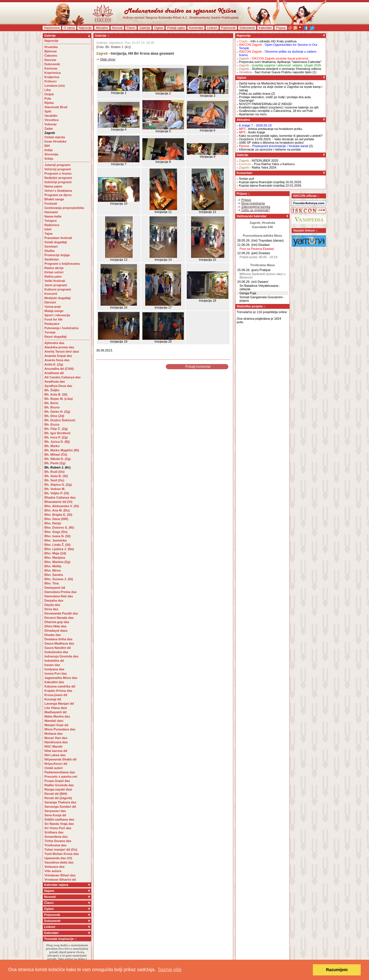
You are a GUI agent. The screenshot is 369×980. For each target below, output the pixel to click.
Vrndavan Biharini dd (60, 880)
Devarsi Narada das (59, 618)
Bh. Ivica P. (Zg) (56, 437)
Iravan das (52, 665)
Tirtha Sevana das (58, 841)
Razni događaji (56, 337)
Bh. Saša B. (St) (56, 476)
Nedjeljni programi (58, 178)
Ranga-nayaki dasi (58, 789)
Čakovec (51, 56)
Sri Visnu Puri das (58, 828)
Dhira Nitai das (55, 626)
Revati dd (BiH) (56, 794)
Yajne (49, 234)
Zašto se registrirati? (256, 210)
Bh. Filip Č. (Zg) (56, 429)
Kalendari (265, 28)
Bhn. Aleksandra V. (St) (62, 506)
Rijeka (49, 103)
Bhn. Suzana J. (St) (59, 579)
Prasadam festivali (58, 238)
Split (48, 111)
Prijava (281, 28)
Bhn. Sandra (54, 575)
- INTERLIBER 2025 (259, 161)
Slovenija (51, 154)
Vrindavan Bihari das (60, 875)
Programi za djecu (58, 195)
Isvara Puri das (56, 673)
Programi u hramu (58, 173)
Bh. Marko (52, 446)
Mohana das (54, 734)
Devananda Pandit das (61, 613)
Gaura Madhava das (59, 643)
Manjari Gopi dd (56, 725)
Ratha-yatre (53, 276)
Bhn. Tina (52, 583)
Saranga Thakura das (60, 802)
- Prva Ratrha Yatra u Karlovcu (267, 164)
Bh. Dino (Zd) (54, 416)
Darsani (50, 302)
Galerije (145, 28)
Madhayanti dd (55, 712)
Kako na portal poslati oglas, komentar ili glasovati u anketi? (281, 136)
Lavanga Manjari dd (59, 704)
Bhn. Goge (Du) (56, 532)
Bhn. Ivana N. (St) (57, 536)
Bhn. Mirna (53, 570)
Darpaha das (54, 600)
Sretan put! (247, 179)
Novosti (117, 28)
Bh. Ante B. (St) (56, 394)
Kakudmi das (54, 682)
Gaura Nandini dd (58, 648)
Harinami (51, 212)
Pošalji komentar (198, 367)
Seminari (51, 246)
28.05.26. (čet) (247, 240)
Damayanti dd (55, 588)
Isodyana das (54, 669)
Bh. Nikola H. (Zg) (58, 459)
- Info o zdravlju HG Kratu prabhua (268, 41)
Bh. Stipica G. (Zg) (58, 485)
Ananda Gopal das (58, 356)
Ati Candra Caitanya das (63, 377)
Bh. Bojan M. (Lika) (59, 399)
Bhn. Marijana (55, 558)
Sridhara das (54, 832)
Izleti (48, 229)
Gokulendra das (56, 652)
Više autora (53, 871)
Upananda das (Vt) (58, 858)
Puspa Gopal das (57, 781)
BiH (47, 146)
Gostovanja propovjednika (64, 208)
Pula (48, 98)
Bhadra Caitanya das (60, 497)
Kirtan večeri (54, 272)
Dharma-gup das (57, 622)
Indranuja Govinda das (61, 656)
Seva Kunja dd (55, 815)
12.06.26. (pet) (248, 253)
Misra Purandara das (60, 729)
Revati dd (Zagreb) (58, 798)
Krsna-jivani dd (56, 695)
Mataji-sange (54, 311)
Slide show (108, 59)
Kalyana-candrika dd (60, 686)
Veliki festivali (55, 281)
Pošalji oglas (176, 28)
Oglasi (159, 28)
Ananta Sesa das (57, 360)
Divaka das (53, 635)
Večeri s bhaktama (58, 191)
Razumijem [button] (337, 970)
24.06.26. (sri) (247, 282)
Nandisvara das (56, 742)
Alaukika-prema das (59, 347)
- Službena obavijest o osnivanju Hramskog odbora (280, 69)
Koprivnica (53, 73)
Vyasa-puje (53, 307)
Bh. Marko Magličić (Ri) (62, 450)
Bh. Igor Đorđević (58, 433)
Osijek (49, 94)
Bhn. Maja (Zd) (55, 553)
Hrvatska (51, 47)
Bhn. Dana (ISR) (56, 519)
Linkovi (212, 28)
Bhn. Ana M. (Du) (57, 510)
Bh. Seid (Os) (54, 480)
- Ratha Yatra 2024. (258, 167)
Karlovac (51, 68)
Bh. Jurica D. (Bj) (57, 442)
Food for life (54, 319)
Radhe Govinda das (59, 785)
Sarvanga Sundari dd (60, 807)
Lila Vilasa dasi (56, 708)
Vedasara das (54, 867)
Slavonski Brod (56, 107)
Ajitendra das (54, 343)
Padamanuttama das (60, 772)
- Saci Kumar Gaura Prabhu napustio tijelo (275, 72)
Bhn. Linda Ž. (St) (57, 545)
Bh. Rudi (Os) (54, 472)
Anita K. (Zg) (54, 364)
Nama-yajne (53, 186)
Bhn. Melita (53, 566)
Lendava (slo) (55, 86)
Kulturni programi (58, 289)
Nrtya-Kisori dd (56, 764)
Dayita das (52, 605)
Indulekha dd (54, 661)
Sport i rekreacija (57, 315)
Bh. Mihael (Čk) (56, 455)
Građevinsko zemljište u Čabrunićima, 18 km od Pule (276, 111)
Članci (131, 28)
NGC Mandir (54, 746)
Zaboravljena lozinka (256, 207)
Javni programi (56, 285)
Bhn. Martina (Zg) (57, 562)
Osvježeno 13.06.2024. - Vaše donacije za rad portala (276, 139)
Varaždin (51, 116)
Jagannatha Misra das (61, 678)
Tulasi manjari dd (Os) (61, 849)
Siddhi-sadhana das (59, 819)
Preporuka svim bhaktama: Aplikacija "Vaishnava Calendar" (280, 62)
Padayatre (52, 324)
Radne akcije (54, 268)
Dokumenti (247, 28)
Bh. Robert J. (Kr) (57, 467)
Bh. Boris (51, 403)
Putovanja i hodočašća (61, 328)
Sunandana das (56, 837)
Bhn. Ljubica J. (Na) (59, 549)
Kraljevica (52, 77)
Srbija (49, 159)
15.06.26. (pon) (248, 270)
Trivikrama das (55, 845)
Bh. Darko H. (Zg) (57, 412)
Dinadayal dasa (56, 631)
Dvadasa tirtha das (58, 639)
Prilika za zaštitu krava (255, 94)
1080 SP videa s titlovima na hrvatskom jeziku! (271, 143)
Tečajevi (51, 221)
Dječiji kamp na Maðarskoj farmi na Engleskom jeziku (276, 83)
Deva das (51, 609)
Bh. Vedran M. (55, 489)
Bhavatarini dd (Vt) (58, 502)
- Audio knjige (252, 132)
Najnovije (85, 28)
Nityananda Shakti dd (60, 759)
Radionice (52, 225)
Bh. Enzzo (52, 424)
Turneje (50, 332)
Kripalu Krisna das (58, 691)
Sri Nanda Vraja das (59, 824)
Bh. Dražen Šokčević (60, 420)
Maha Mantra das (57, 716)
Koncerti (51, 294)
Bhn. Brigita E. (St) (58, 515)
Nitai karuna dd (56, 751)
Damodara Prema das (61, 592)
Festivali (51, 203)
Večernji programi (58, 169)
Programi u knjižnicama (62, 264)
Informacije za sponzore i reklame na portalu (270, 149)
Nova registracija (253, 203)
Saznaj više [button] (170, 970)
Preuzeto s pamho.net (61, 777)
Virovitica (51, 120)
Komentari (196, 28)
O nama (69, 28)
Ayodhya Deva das (58, 386)
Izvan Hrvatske (55, 141)
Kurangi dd (53, 699)
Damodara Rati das (59, 596)
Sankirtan (52, 259)
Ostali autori (54, 768)
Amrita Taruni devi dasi (62, 351)
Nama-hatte (53, 216)
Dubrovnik (52, 64)
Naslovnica (52, 28)
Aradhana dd (54, 373)
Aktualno (102, 28)
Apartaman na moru (253, 114)
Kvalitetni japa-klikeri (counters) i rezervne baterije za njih (279, 107)
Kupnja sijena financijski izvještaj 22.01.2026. (270, 185)
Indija (49, 150)
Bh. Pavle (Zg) (55, 463)
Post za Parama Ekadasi (257, 249)
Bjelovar (51, 51)
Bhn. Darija (53, 523)
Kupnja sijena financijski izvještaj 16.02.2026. (270, 182)
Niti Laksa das (55, 755)
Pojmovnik (228, 28)
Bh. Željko (52, 390)
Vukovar (51, 124)
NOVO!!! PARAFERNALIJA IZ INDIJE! (266, 104)
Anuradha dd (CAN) (59, 369)
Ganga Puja (248, 293)
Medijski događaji (58, 298)
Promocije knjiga (57, 255)
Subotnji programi (58, 182)
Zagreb (50, 133)
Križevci (50, 81)
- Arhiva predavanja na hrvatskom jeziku (271, 129)
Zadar (49, 129)
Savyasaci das (55, 811)
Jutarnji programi (57, 165)
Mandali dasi (54, 721)
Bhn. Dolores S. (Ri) (59, 527)
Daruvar (50, 60)
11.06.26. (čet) (247, 245)
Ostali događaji (56, 242)
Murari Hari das (56, 738)
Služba (49, 251)
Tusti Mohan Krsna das (62, 854)
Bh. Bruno (52, 407)
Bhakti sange (54, 199)
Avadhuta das (55, 382)
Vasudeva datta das (59, 862)
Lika (48, 90)
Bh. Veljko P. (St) (57, 493)
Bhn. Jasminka (56, 540)
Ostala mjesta (55, 137)
